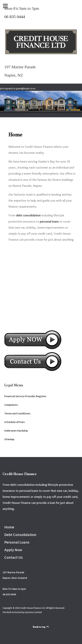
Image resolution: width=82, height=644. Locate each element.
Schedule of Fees (14, 422)
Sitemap (9, 439)
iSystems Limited (33, 612)
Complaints (11, 405)
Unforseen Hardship (16, 431)
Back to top (41, 627)
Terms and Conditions (17, 413)
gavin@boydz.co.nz (26, 88)
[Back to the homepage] (41, 42)
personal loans (49, 221)
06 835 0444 (15, 17)
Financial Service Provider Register (25, 396)
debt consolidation (28, 215)
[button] (41, 102)
